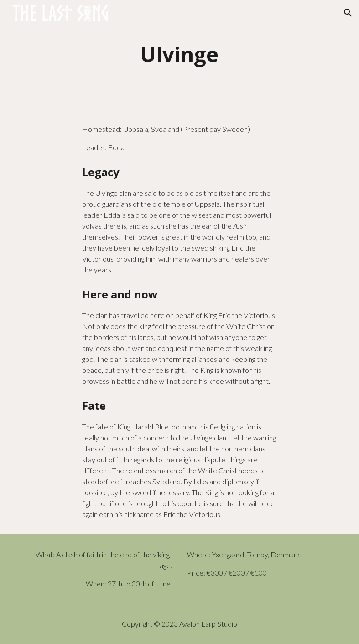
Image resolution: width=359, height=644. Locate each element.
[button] (348, 13)
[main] (179, 55)
